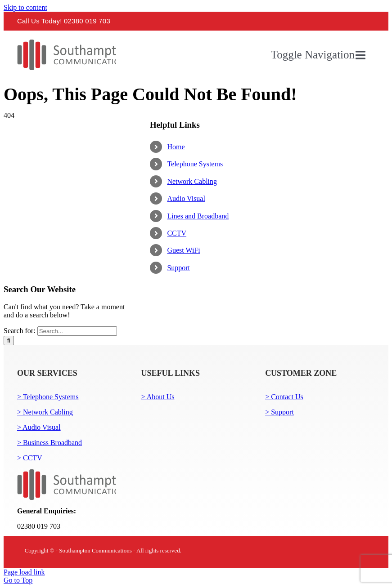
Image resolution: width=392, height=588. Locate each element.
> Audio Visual (39, 427)
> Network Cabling (45, 412)
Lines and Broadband (198, 216)
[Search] (9, 341)
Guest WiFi (183, 250)
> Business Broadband (50, 443)
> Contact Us (284, 397)
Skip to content (25, 7)
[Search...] (77, 331)
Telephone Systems (195, 164)
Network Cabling (192, 181)
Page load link (24, 572)
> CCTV (30, 458)
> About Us (158, 397)
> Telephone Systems (48, 397)
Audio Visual (186, 198)
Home (176, 147)
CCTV (177, 233)
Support (178, 268)
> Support (279, 412)
